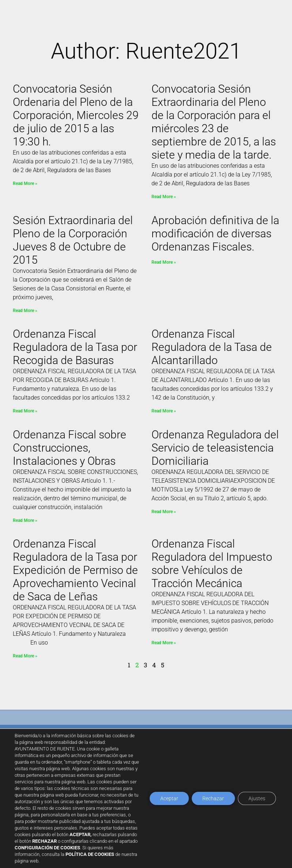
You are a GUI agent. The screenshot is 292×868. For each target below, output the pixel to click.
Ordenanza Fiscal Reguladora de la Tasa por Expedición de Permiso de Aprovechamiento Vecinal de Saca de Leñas (75, 570)
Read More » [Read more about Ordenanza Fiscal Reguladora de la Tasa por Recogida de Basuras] (25, 411)
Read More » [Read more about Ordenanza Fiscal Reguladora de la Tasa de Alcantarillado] (164, 411)
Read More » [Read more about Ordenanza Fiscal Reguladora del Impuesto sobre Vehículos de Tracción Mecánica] (164, 643)
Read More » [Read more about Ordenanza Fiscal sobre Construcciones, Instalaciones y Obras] (25, 520)
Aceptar (168, 798)
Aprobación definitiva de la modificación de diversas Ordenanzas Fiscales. (215, 233)
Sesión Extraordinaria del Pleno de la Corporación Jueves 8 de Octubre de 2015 (73, 240)
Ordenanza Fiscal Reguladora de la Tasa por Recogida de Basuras (75, 347)
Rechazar (212, 798)
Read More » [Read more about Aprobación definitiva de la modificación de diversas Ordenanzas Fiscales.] (164, 262)
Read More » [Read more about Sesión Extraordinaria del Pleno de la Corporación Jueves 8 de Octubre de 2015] (25, 311)
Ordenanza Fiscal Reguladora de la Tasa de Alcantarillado (212, 347)
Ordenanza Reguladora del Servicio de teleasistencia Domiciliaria (215, 448)
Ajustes (257, 798)
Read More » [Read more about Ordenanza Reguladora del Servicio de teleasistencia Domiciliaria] (164, 512)
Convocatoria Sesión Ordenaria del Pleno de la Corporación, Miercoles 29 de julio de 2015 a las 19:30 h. (76, 115)
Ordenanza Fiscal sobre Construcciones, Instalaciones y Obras (70, 448)
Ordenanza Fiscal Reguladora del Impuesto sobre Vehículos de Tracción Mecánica (212, 563)
